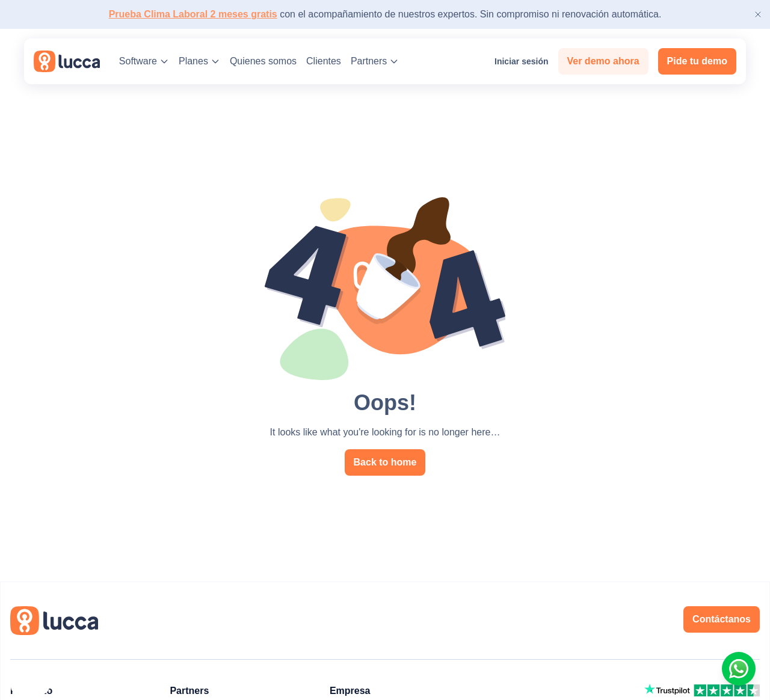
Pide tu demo (697, 61)
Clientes (324, 61)
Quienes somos (263, 61)
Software (144, 61)
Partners (375, 61)
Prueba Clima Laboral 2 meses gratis (193, 14)
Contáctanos (722, 619)
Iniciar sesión (515, 61)
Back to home (385, 462)
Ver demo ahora (603, 61)
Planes (199, 61)
